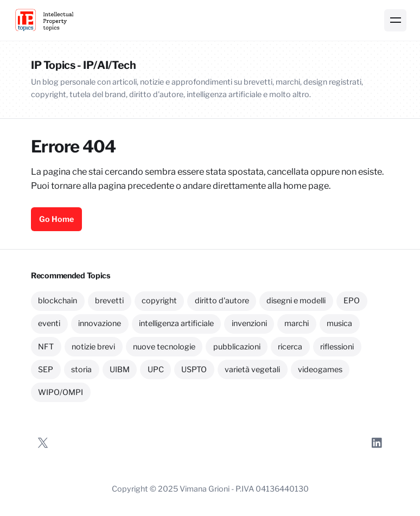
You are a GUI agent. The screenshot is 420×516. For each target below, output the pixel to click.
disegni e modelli (296, 301)
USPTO (194, 370)
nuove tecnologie (164, 347)
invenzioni (249, 323)
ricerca (290, 347)
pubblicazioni (237, 347)
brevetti (109, 301)
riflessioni (337, 347)
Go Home (56, 219)
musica (339, 323)
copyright (159, 301)
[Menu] (395, 20)
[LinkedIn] (377, 442)
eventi (49, 323)
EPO (352, 301)
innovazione (100, 323)
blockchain (58, 301)
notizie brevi (93, 347)
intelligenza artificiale (176, 323)
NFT (46, 347)
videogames (320, 370)
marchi (297, 323)
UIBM (120, 370)
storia (81, 370)
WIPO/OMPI (61, 392)
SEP (46, 370)
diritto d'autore (222, 301)
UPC (156, 370)
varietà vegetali (252, 370)
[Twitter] (43, 442)
